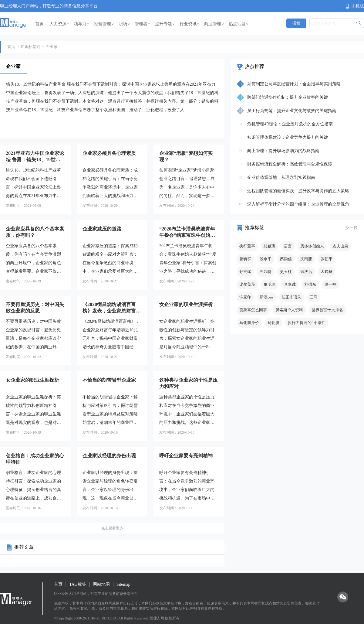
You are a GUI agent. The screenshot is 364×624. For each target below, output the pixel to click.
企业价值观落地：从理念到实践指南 (281, 177)
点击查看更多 (112, 528)
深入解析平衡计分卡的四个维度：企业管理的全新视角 (298, 204)
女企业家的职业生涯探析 (186, 304)
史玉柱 (286, 272)
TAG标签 (78, 585)
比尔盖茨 (247, 284)
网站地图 (101, 585)
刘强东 (310, 284)
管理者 (143, 24)
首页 (39, 24)
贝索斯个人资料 (289, 310)
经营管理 (104, 24)
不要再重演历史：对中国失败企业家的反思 (35, 308)
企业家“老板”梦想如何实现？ (186, 156)
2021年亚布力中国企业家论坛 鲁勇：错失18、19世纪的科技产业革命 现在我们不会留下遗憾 (35, 157)
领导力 (82, 24)
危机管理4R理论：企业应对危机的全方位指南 (290, 124)
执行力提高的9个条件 (307, 323)
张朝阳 (327, 259)
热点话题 (239, 24)
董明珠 (270, 284)
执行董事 (247, 246)
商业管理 (214, 24)
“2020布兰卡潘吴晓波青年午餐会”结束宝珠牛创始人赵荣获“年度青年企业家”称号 (188, 232)
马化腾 (273, 323)
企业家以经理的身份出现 (109, 456)
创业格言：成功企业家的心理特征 (35, 459)
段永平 (266, 259)
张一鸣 (330, 284)
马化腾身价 (249, 323)
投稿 (296, 23)
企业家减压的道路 (102, 229)
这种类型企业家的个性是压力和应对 (188, 383)
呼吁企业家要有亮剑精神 (186, 456)
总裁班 (270, 246)
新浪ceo (266, 297)
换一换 (352, 228)
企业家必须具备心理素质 (109, 153)
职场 (124, 24)
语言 (288, 246)
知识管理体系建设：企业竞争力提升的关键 (288, 137)
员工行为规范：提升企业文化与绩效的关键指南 (292, 111)
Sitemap (123, 585)
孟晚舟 (327, 272)
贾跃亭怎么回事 (253, 310)
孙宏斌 (245, 272)
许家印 (245, 297)
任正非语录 (291, 297)
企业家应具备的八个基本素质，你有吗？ (35, 232)
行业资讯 (190, 24)
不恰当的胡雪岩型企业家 (109, 380)
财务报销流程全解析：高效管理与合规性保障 (290, 164)
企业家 (52, 47)
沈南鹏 (306, 259)
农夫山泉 (340, 246)
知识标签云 (30, 47)
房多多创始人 (312, 246)
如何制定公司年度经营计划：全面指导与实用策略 (294, 84)
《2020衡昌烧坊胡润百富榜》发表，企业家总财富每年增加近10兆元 (112, 308)
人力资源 (59, 24)
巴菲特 (266, 272)
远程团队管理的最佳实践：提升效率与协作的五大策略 (298, 191)
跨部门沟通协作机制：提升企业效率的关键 (288, 97)
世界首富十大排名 (327, 310)
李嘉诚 (290, 284)
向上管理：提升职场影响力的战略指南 (283, 151)
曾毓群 (245, 259)
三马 (314, 297)
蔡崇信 (286, 259)
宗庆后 (306, 272)
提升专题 (165, 24)
